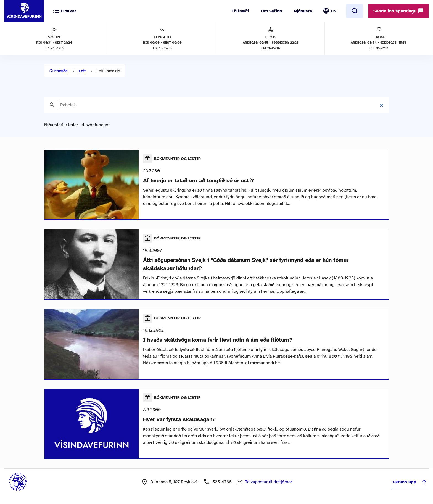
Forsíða (61, 71)
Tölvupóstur (268, 482)
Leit (82, 71)
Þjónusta (303, 11)
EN (334, 11)
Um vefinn (271, 11)
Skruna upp (410, 482)
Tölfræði (240, 11)
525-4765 (222, 482)
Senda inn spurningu (398, 11)
